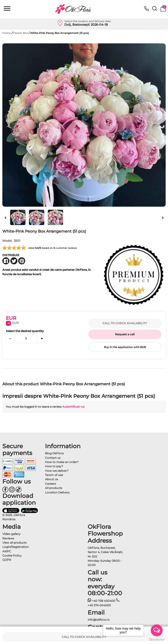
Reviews (8, 538)
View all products (14, 543)
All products (54, 488)
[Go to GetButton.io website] (157, 639)
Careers (50, 484)
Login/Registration (16, 547)
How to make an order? (62, 462)
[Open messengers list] (157, 630)
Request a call (125, 334)
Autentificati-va (73, 407)
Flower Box (21, 33)
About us (51, 479)
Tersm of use (54, 475)
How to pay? (54, 466)
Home (6, 33)
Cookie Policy (12, 556)
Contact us (53, 458)
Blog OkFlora (54, 453)
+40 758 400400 (102, 601)
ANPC (7, 551)
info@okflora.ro (99, 620)
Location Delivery (57, 492)
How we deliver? (57, 471)
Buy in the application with (125, 347)
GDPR (7, 560)
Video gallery (11, 534)
